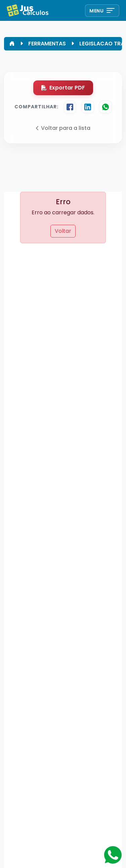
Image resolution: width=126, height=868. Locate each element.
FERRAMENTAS (47, 44)
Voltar (63, 231)
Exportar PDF (63, 88)
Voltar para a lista (63, 128)
